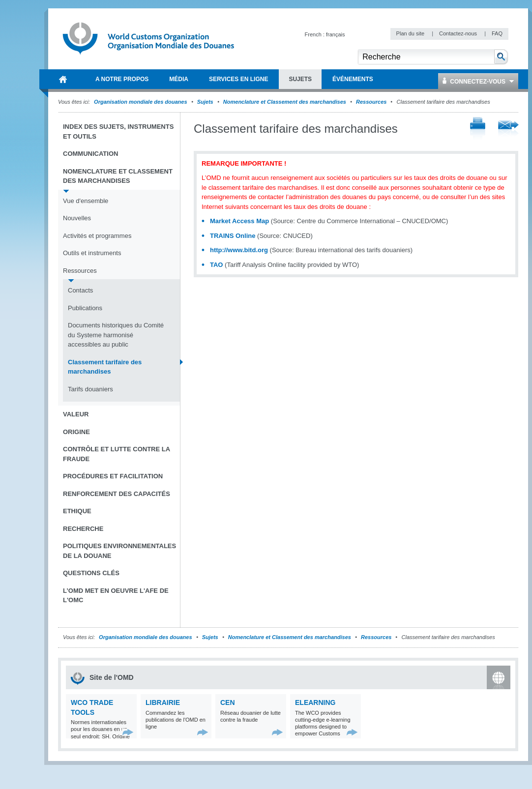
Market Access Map (239, 221)
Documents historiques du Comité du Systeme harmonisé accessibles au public (116, 335)
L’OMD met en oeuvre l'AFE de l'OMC (116, 596)
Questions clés (91, 573)
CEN (228, 702)
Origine (76, 432)
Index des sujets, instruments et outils (118, 131)
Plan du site (411, 33)
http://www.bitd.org (239, 250)
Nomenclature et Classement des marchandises (285, 102)
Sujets (205, 102)
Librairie (163, 702)
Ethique (77, 511)
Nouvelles (77, 218)
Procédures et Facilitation (113, 476)
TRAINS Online (233, 236)
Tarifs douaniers (90, 389)
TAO (216, 265)
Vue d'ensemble (86, 201)
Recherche (83, 529)
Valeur (76, 414)
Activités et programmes (97, 236)
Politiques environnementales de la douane (119, 551)
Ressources (371, 102)
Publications (85, 308)
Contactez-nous (459, 33)
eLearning (315, 702)
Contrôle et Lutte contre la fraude (117, 454)
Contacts (80, 290)
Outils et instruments (92, 253)
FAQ (497, 33)
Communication (90, 154)
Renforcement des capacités (117, 494)
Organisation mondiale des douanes (140, 102)
